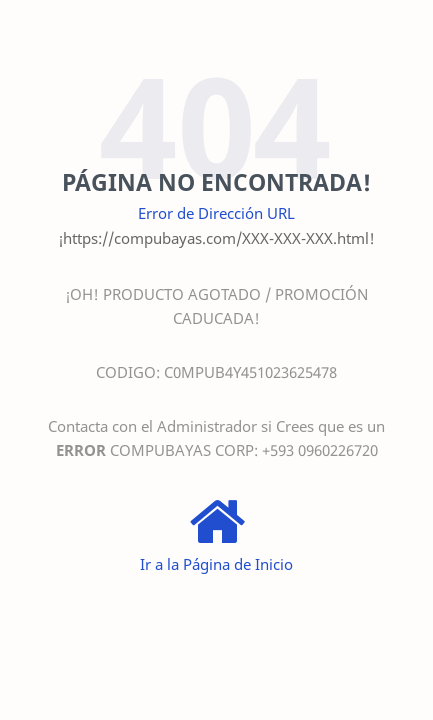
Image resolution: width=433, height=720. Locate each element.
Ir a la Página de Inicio (216, 564)
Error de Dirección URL (216, 213)
